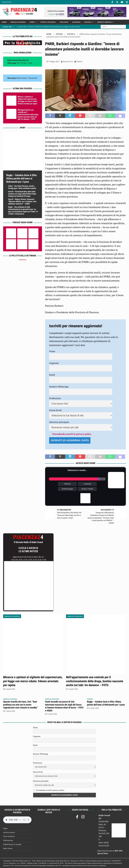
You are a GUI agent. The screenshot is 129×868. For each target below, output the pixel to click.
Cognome (54, 363)
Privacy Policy (87, 866)
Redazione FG (68, 62)
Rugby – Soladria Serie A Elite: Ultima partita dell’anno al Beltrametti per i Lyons (22, 178)
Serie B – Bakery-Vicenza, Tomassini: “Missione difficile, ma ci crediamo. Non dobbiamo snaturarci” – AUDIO (22, 201)
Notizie (59, 34)
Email (52, 375)
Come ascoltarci (9, 836)
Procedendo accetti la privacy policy (72, 434)
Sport (32, 22)
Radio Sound (7, 2)
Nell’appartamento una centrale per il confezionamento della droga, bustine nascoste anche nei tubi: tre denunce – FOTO (28, 115)
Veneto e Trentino (87, 489)
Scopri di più (104, 845)
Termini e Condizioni (99, 866)
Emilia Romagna (67, 489)
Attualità (64, 22)
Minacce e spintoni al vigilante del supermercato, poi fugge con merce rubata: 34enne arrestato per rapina (33, 681)
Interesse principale (59, 422)
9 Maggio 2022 (54, 62)
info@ (106, 842)
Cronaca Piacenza (18, 22)
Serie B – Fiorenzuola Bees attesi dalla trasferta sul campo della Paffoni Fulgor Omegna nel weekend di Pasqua (22, 194)
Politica (88, 22)
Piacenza (67, 484)
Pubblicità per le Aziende (12, 844)
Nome (52, 351)
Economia (76, 22)
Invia (30, 63)
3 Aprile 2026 (10, 711)
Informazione (8, 840)
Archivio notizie (9, 832)
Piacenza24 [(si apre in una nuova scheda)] (33, 78)
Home (4, 22)
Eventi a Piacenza (48, 22)
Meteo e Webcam (104, 22)
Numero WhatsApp (59, 387)
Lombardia (87, 484)
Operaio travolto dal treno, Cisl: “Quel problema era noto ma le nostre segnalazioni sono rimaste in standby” (20, 705)
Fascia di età (55, 410)
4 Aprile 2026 (10, 689)
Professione (55, 398)
